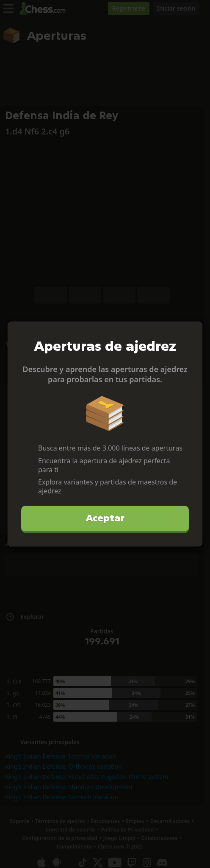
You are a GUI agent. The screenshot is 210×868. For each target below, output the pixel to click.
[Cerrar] (192, 332)
